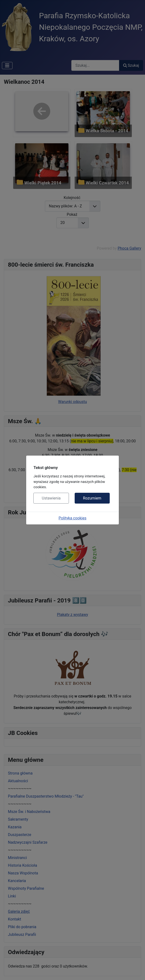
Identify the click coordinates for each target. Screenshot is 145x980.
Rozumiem (92, 498)
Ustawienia (51, 498)
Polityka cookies (72, 518)
